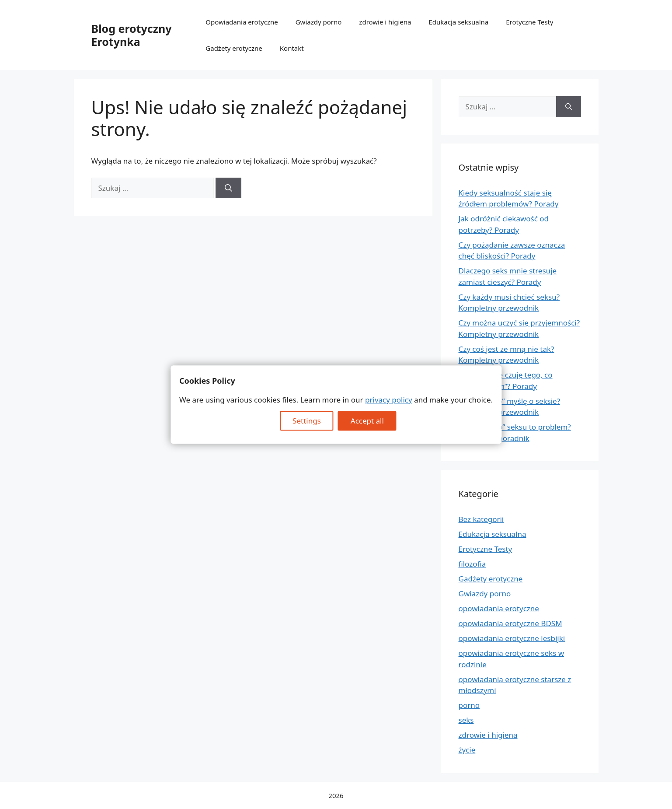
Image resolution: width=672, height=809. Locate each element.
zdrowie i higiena (385, 22)
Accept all (367, 421)
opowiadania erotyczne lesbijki (512, 638)
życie (467, 750)
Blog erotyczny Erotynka (132, 35)
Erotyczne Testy (529, 22)
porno (469, 705)
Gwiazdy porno (319, 22)
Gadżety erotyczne (234, 48)
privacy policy (389, 400)
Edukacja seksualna (458, 22)
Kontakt (292, 48)
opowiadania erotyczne (499, 608)
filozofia (472, 564)
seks (466, 720)
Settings (307, 421)
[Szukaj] (228, 188)
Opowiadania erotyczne (242, 22)
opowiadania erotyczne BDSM (510, 623)
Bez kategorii (481, 519)
